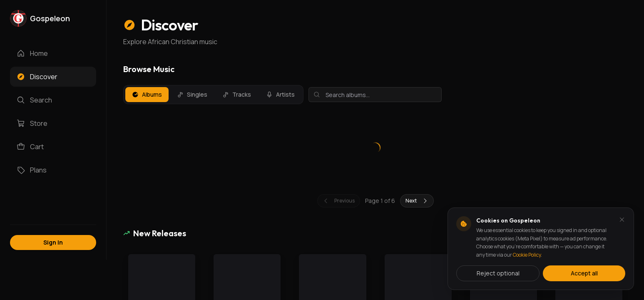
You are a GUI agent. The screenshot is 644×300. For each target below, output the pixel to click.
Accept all (584, 273)
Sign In (53, 242)
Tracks (237, 94)
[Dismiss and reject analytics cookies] (622, 220)
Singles (192, 94)
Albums (147, 94)
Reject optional (498, 273)
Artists (280, 94)
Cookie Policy (527, 255)
